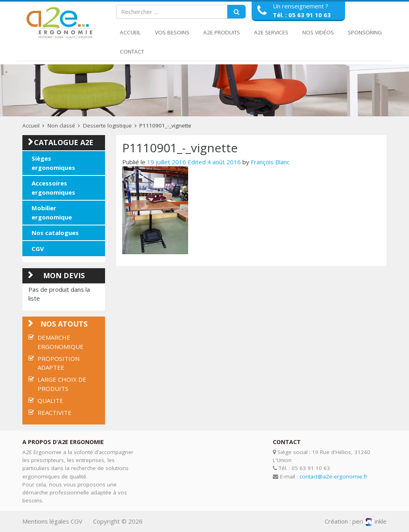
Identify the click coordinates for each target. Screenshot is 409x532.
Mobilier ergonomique (52, 212)
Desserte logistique (107, 126)
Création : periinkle (356, 521)
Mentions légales (46, 521)
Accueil (130, 32)
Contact (132, 52)
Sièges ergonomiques (53, 163)
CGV (38, 249)
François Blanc (270, 162)
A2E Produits (222, 32)
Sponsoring (365, 32)
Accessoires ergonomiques (53, 188)
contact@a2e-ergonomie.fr (334, 476)
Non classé (61, 126)
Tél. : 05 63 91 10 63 (302, 15)
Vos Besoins (172, 32)
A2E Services (271, 32)
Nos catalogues (55, 233)
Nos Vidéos (318, 32)
